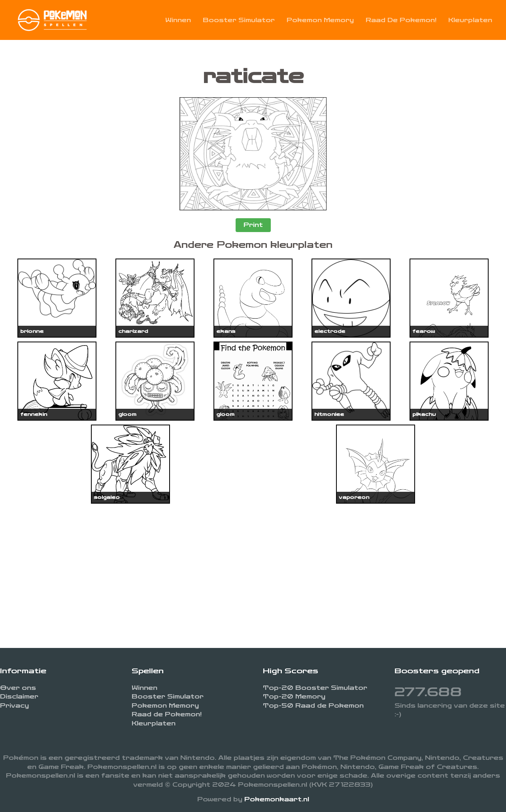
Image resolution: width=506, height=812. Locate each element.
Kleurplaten (470, 20)
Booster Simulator (239, 20)
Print (253, 225)
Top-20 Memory (294, 697)
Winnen (178, 20)
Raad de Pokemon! (401, 20)
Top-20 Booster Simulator (315, 688)
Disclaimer (19, 697)
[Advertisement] (253, 569)
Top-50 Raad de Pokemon (313, 706)
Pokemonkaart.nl (277, 799)
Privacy (14, 706)
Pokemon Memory (320, 20)
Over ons (18, 688)
